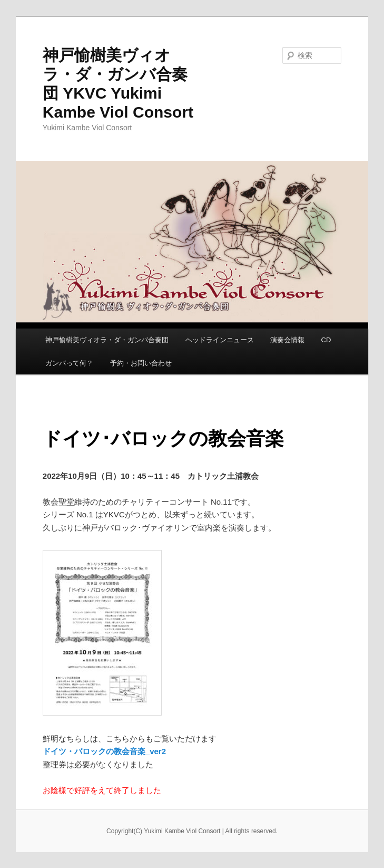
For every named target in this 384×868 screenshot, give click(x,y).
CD (326, 340)
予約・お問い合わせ (141, 363)
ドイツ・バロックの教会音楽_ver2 (104, 751)
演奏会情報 (287, 340)
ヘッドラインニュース (220, 340)
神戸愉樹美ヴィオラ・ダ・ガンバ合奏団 (107, 340)
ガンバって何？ (69, 363)
